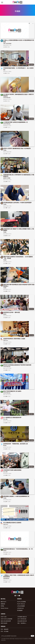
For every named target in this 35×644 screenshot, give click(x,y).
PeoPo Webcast (21, 604)
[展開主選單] (2, 2)
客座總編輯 (20, 610)
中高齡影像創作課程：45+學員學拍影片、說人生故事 (18, 68)
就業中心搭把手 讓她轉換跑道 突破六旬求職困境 (17, 148)
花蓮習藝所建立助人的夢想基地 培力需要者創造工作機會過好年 (19, 175)
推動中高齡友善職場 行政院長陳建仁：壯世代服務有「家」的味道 (18, 257)
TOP (32, 636)
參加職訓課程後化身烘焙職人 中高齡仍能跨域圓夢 (17, 202)
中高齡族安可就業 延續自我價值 (12, 470)
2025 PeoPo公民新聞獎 (6, 619)
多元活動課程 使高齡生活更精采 (12, 523)
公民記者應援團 (21, 606)
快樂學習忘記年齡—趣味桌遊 (12, 312)
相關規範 (3, 604)
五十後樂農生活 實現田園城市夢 (12, 417)
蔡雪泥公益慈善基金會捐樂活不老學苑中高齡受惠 (17, 365)
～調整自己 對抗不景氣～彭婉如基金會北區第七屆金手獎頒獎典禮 (19, 576)
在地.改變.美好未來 (22, 621)
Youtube (19, 596)
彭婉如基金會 (6, 579)
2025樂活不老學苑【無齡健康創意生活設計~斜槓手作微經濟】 (18, 95)
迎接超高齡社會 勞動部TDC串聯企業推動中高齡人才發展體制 (19, 230)
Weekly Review (5, 608)
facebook (15, 596)
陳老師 (5, 551)
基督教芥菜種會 (7, 178)
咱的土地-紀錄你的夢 (6, 621)
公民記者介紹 (20, 608)
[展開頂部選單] (33, 2)
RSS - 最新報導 (5, 629)
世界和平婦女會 (7, 98)
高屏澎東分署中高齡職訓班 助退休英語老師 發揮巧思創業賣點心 (19, 285)
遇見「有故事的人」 (22, 623)
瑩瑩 (4, 70)
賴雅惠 (5, 314)
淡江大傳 (5, 419)
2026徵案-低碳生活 (22, 617)
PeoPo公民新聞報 (21, 602)
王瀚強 (5, 150)
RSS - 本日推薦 (5, 631)
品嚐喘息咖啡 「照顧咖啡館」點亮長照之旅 (15, 444)
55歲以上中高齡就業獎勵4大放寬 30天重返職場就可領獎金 (19, 41)
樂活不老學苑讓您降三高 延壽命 (12, 391)
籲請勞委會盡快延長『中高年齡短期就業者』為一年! (18, 549)
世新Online (6, 340)
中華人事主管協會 (7, 44)
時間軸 (2, 606)
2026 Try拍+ (4, 617)
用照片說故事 (4, 623)
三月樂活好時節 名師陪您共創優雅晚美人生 (15, 122)
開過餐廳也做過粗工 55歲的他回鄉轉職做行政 (16, 496)
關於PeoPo (3, 602)
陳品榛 (5, 446)
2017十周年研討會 (22, 619)
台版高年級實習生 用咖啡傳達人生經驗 (14, 339)
